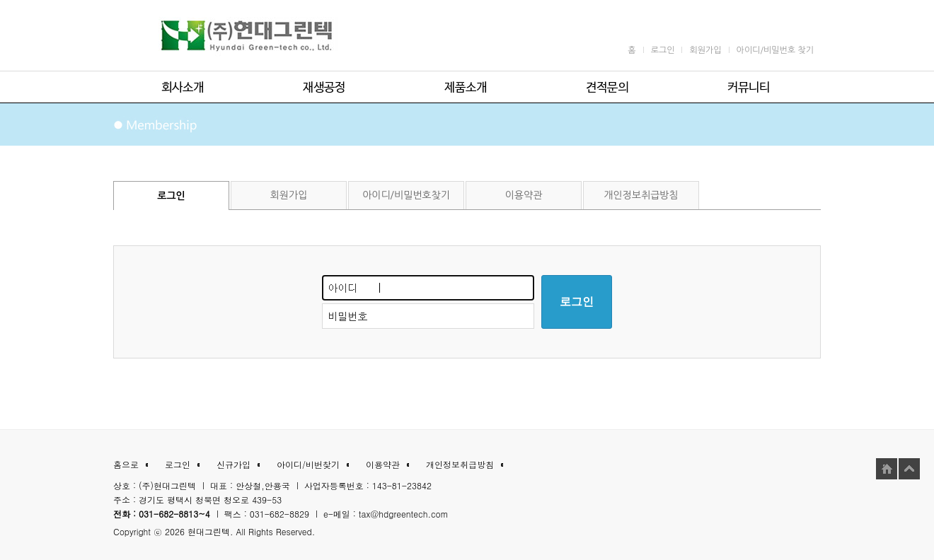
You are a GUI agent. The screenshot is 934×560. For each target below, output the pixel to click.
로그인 (577, 302)
